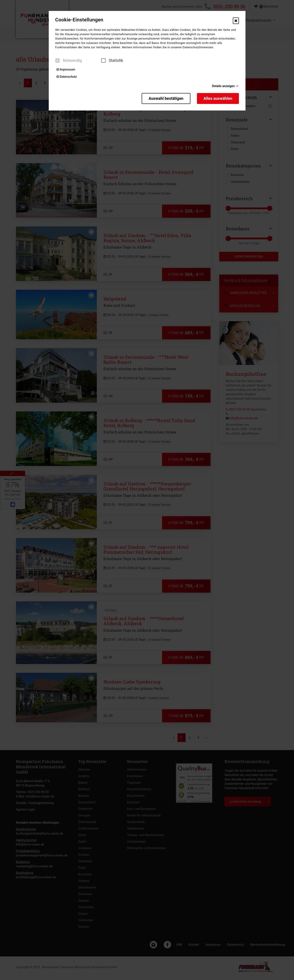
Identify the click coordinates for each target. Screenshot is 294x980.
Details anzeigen (223, 86)
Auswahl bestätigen (166, 98)
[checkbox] (57, 60)
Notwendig (69, 60)
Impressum (66, 69)
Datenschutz (67, 77)
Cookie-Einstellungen (79, 20)
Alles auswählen (218, 98)
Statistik (112, 60)
